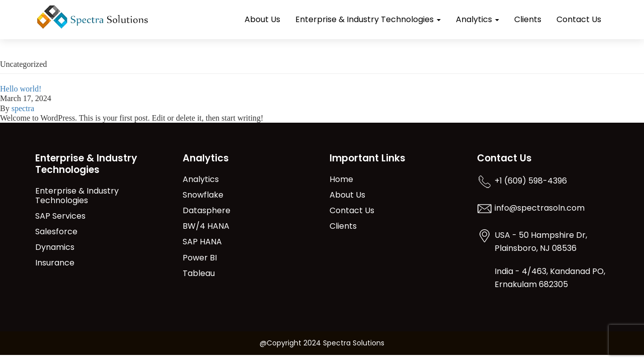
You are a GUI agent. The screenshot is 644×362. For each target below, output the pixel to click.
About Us (262, 19)
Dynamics (55, 248)
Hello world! (21, 89)
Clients (528, 19)
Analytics (477, 19)
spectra (23, 108)
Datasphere (207, 211)
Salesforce (56, 232)
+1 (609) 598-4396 (531, 181)
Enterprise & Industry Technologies (368, 19)
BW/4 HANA (206, 227)
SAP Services (60, 216)
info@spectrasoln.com (540, 208)
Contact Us (579, 19)
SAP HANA (202, 242)
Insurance (55, 263)
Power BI (200, 258)
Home (341, 180)
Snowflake (203, 195)
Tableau (199, 274)
